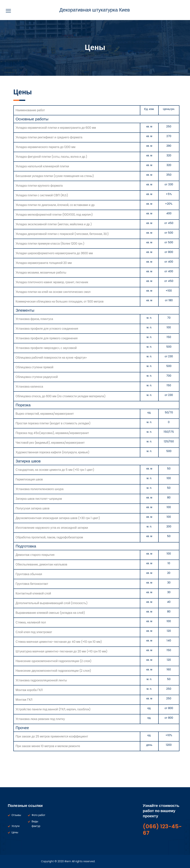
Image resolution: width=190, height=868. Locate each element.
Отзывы (16, 815)
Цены (15, 832)
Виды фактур (36, 824)
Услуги (15, 826)
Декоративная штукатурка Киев (95, 10)
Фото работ (38, 815)
